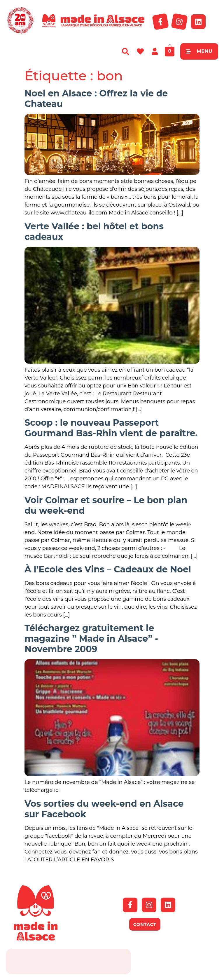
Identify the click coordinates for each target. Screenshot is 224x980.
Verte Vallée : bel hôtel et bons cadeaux (94, 232)
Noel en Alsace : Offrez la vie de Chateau (96, 99)
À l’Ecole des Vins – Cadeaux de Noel (108, 569)
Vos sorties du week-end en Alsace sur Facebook (104, 809)
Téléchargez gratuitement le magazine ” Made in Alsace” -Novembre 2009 (91, 639)
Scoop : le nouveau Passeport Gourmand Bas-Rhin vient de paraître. (111, 428)
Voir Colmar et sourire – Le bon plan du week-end (106, 505)
